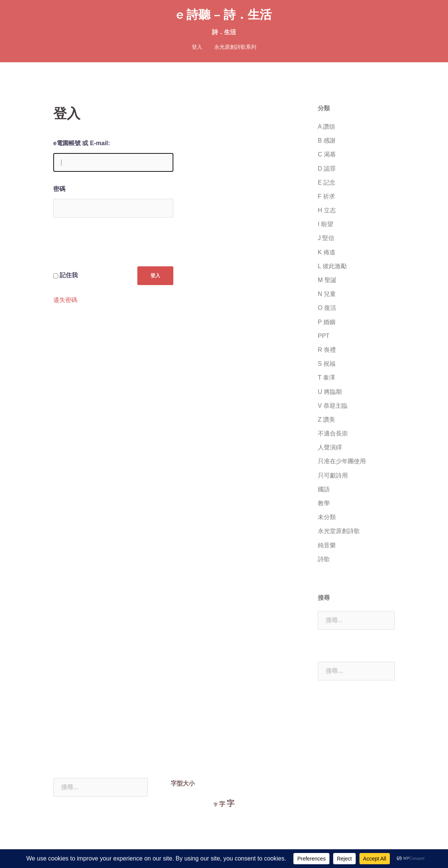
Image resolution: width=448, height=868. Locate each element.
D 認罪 (327, 169)
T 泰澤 (326, 378)
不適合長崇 (333, 433)
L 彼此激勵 (332, 266)
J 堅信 (326, 238)
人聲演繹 (330, 447)
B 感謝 (327, 140)
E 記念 (327, 182)
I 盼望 (325, 224)
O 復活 (327, 308)
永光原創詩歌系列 (235, 47)
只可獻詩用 (333, 475)
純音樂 (327, 545)
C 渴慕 (327, 154)
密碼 (59, 189)
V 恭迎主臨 (333, 406)
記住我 (69, 275)
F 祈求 (326, 196)
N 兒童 (327, 294)
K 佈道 (327, 252)
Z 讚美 (326, 420)
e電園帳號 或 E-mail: (82, 143)
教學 (324, 503)
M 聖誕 (327, 280)
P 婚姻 (327, 322)
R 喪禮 (327, 350)
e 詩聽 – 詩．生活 (224, 14)
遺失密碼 (65, 300)
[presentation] (110, 248)
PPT (324, 336)
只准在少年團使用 (342, 461)
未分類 (327, 517)
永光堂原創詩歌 (339, 531)
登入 (197, 47)
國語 (324, 489)
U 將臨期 (330, 392)
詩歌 (324, 559)
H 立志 (327, 210)
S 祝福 (327, 364)
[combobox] (356, 620)
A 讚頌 (326, 127)
